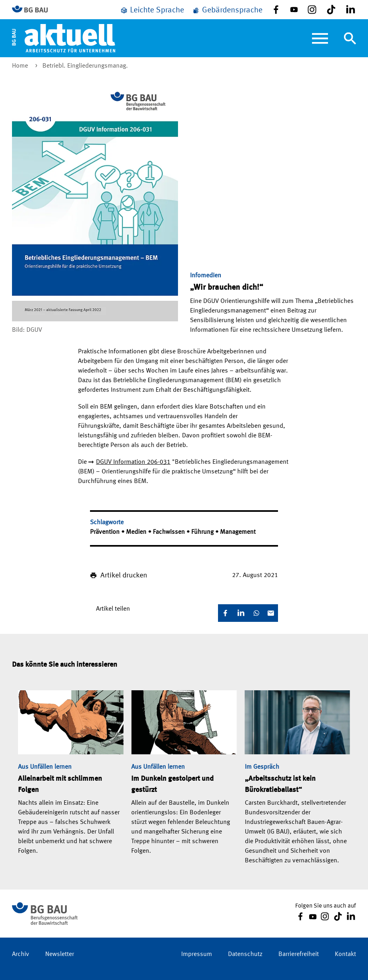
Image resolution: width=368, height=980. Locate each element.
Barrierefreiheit (299, 954)
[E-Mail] (271, 613)
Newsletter (60, 954)
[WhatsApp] (256, 613)
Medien (137, 532)
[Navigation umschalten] (350, 38)
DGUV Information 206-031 (133, 462)
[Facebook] (225, 613)
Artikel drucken (124, 575)
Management (238, 532)
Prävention (106, 532)
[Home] (64, 38)
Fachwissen (170, 532)
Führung (203, 532)
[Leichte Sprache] (152, 10)
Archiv (21, 954)
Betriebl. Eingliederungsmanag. (85, 66)
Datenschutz (245, 954)
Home (21, 66)
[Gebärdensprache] (227, 10)
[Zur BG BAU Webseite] (33, 10)
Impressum (197, 954)
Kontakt (345, 954)
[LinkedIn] (241, 613)
